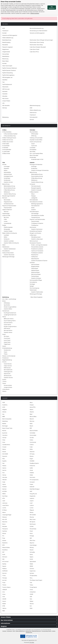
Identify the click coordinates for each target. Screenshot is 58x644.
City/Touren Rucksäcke (37, 251)
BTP (31, 428)
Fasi (3, 463)
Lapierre (32, 498)
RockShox (5, 550)
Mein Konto (5, 99)
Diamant (32, 452)
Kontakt (4, 33)
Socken (4, 380)
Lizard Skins (5, 505)
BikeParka (5, 421)
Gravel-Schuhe (8, 364)
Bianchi (32, 419)
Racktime (5, 543)
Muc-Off (4, 519)
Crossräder (33, 148)
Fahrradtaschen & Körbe (36, 202)
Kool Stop (5, 496)
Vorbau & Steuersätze (8, 253)
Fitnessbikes (33, 150)
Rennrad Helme (8, 330)
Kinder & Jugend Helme (10, 327)
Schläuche (7, 239)
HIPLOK (4, 480)
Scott (4, 555)
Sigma (31, 557)
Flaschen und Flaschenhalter (37, 219)
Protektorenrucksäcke (37, 249)
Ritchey (32, 548)
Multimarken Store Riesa (36, 45)
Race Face (32, 541)
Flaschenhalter (8, 208)
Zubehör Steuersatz (9, 255)
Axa (3, 414)
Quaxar (4, 541)
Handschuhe (6, 311)
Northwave (33, 524)
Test (3, 82)
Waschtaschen (35, 259)
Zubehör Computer (36, 190)
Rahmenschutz (34, 241)
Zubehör (34, 210)
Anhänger (34, 166)
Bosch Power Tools (7, 428)
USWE (31, 594)
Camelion (5, 435)
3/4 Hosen (6, 336)
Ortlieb (32, 526)
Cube (31, 447)
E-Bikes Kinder (6, 154)
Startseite (5, 92)
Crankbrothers (6, 445)
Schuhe (4, 362)
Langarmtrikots (8, 387)
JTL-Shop (32, 642)
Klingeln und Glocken (35, 233)
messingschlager (7, 515)
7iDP (4, 403)
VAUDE (4, 599)
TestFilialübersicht (7, 84)
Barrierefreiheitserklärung (37, 28)
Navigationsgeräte (36, 188)
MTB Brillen (7, 303)
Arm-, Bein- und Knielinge (9, 299)
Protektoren (6, 358)
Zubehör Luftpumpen (37, 239)
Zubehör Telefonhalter (37, 292)
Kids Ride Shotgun (35, 489)
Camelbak (32, 433)
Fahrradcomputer (36, 186)
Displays (33, 196)
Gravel (33, 144)
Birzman (32, 421)
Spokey (4, 564)
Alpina (31, 410)
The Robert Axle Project (36, 580)
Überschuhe (7, 374)
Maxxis (32, 512)
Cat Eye (4, 438)
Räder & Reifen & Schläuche (10, 233)
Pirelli (31, 531)
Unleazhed (33, 592)
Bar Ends (6, 217)
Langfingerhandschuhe (10, 315)
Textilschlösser (35, 276)
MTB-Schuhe (7, 368)
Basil (31, 414)
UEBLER (5, 590)
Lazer (4, 501)
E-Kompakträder (7, 150)
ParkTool (5, 531)
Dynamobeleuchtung (10, 188)
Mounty (32, 517)
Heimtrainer (33, 227)
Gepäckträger (6, 214)
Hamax (4, 475)
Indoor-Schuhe (8, 366)
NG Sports (32, 522)
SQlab (31, 564)
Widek (4, 604)
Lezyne (32, 501)
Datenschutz (33, 113)
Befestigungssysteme (37, 204)
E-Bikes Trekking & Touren (9, 138)
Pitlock (4, 533)
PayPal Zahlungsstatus (8, 75)
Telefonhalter (33, 290)
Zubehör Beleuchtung (10, 194)
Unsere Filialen (6, 101)
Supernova (33, 571)
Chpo (4, 440)
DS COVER (5, 454)
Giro (3, 473)
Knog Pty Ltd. (33, 494)
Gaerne (4, 468)
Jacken (4, 346)
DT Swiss (32, 454)
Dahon (4, 449)
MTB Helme (7, 329)
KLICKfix (5, 491)
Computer (32, 184)
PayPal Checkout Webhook (10, 68)
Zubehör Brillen (8, 309)
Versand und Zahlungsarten (10, 35)
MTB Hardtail (35, 134)
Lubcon (32, 505)
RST (3, 552)
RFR (3, 545)
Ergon (31, 459)
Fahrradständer (34, 200)
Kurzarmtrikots (8, 385)
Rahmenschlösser (36, 274)
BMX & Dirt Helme (9, 319)
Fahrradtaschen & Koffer (38, 216)
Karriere (32, 120)
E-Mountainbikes (7, 132)
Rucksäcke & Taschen (35, 243)
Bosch (31, 426)
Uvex (4, 597)
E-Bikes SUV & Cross (8, 140)
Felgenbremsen (8, 202)
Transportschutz (36, 217)
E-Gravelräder (6, 146)
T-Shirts (4, 381)
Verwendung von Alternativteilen (38, 31)
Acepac (32, 405)
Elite (4, 459)
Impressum (5, 31)
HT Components (34, 480)
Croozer (4, 447)
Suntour (32, 569)
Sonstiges (32, 284)
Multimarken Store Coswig (37, 42)
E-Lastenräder (6, 152)
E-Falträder (5, 148)
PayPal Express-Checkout (9, 70)
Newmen (5, 522)
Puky (4, 538)
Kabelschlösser (35, 270)
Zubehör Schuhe (8, 378)
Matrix (4, 512)
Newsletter (5, 45)
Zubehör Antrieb (8, 182)
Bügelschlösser (35, 267)
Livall (31, 503)
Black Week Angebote (36, 297)
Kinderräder (33, 157)
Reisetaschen (35, 255)
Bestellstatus (6, 56)
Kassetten (6, 168)
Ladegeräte (34, 198)
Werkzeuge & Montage (8, 257)
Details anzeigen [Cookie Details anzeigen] (35, 13)
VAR (31, 597)
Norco (4, 524)
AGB (4, 28)
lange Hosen (7, 342)
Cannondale (33, 435)
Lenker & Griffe (6, 216)
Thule (4, 583)
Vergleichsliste (6, 52)
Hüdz (4, 482)
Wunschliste (6, 54)
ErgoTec (4, 461)
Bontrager (5, 426)
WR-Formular (6, 89)
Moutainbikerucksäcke (37, 247)
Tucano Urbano (6, 587)
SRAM (31, 566)
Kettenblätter (7, 172)
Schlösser (32, 263)
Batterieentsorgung (35, 106)
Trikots (6, 354)
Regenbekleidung (7, 360)
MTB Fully (34, 136)
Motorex (5, 517)
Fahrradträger (35, 214)
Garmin (4, 470)
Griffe (5, 219)
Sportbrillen (7, 305)
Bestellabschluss (7, 40)
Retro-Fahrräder (34, 155)
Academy (5, 405)
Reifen (6, 237)
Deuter (4, 452)
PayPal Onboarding (7, 73)
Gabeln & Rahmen (7, 210)
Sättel (4, 245)
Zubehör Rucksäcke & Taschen (39, 261)
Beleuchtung (6, 184)
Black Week (5, 61)
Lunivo (32, 508)
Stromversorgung (34, 288)
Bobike (4, 424)
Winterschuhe (8, 376)
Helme (4, 317)
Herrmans (32, 477)
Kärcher (4, 489)
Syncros (4, 573)
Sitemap (5, 108)
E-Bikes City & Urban (8, 142)
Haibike (32, 473)
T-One (4, 576)
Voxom (4, 601)
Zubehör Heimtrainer (37, 229)
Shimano (5, 557)
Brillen (4, 301)
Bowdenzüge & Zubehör (9, 196)
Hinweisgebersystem (47, 631)
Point (31, 533)
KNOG (4, 494)
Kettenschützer (8, 174)
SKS (3, 559)
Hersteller (5, 94)
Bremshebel (7, 200)
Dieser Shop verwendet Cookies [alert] (11, 2)
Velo (31, 599)
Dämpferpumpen (36, 237)
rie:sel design (33, 545)
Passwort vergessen (8, 47)
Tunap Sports (33, 587)
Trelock (4, 585)
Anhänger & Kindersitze (36, 165)
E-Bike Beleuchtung (9, 190)
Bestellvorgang (6, 42)
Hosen (4, 334)
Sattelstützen (6, 247)
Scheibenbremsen (9, 204)
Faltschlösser (35, 268)
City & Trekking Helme (10, 321)
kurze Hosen (7, 340)
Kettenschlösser (35, 272)
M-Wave (4, 510)
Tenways (5, 578)
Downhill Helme (8, 323)
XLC (31, 606)
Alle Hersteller (6, 106)
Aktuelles (5, 96)
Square (4, 566)
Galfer (31, 468)
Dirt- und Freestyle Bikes (36, 154)
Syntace (32, 573)
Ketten (6, 170)
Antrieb (4, 165)
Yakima (4, 608)
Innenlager (7, 166)
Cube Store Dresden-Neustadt (38, 47)
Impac (31, 484)
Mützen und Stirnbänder (9, 356)
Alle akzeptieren (52, 7)
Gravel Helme (7, 325)
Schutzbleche (6, 251)
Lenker (6, 221)
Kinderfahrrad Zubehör (36, 231)
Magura (32, 510)
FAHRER (32, 461)
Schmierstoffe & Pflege (36, 280)
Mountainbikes (34, 132)
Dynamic (5, 456)
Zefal (31, 608)
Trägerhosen (7, 344)
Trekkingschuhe (8, 372)
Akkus (33, 194)
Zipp (4, 611)
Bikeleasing (5, 117)
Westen (4, 391)
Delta (31, 449)
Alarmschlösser (35, 265)
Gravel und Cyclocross (36, 142)
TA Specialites (33, 576)
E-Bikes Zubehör (34, 192)
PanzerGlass (33, 529)
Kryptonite (33, 496)
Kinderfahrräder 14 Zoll (37, 159)
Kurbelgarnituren (8, 176)
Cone (4, 442)
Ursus (4, 594)
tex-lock (4, 580)
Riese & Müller (6, 548)
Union (31, 590)
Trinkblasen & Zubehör (37, 223)
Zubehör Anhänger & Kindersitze (40, 170)
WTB (4, 606)
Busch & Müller (34, 431)
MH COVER (33, 515)
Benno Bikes (33, 417)
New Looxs (33, 519)
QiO (31, 538)
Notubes (5, 526)
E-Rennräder (6, 144)
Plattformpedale (8, 227)
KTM (4, 498)
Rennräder (33, 152)
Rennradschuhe (8, 370)
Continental (33, 442)
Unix (4, 592)
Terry (31, 578)
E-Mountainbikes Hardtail (11, 134)
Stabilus (4, 569)
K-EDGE (4, 487)
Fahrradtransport (34, 212)
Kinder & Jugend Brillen (10, 307)
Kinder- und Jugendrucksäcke (39, 245)
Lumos (4, 508)
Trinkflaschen (35, 225)
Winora (32, 604)
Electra (32, 456)
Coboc (31, 440)
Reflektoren (7, 192)
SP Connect (5, 562)
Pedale (4, 225)
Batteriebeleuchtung (9, 186)
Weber (32, 601)
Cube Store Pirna (34, 52)
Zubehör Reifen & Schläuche (11, 243)
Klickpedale (7, 229)
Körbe (33, 208)
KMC (31, 491)
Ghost (31, 470)
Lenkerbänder (8, 223)
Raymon (32, 543)
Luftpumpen (33, 235)
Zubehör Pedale (8, 231)
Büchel (4, 431)
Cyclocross (34, 146)
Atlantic (32, 412)
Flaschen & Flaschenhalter (9, 206)
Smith (31, 559)
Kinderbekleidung (7, 348)
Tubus (31, 585)
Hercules (5, 477)
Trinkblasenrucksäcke (37, 253)
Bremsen (5, 198)
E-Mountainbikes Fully (10, 136)
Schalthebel (7, 178)
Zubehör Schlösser (36, 278)
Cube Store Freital (34, 49)
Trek (31, 583)
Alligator (5, 410)
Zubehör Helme (8, 332)
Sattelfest (5, 80)
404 (3, 103)
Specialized (33, 562)
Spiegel (32, 286)
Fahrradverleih (34, 117)
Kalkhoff (32, 487)
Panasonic (5, 529)
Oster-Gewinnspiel (7, 66)
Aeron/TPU (33, 407)
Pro (3, 536)
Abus (31, 403)
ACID (4, 407)
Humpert (32, 482)
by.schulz (5, 433)
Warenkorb (5, 87)
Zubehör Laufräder (9, 241)
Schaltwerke (7, 180)
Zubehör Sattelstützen (10, 249)
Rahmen (6, 212)
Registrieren (6, 49)
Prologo (32, 536)
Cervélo (32, 438)
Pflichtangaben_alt (7, 77)
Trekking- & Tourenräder (36, 138)
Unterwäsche (6, 389)
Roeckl (32, 550)
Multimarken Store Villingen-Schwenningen (41, 40)
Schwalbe (32, 552)
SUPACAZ (5, 571)
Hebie (31, 475)
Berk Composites (7, 419)
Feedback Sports (34, 463)
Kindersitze (34, 168)
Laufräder (6, 235)
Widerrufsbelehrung (8, 38)
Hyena (4, 484)
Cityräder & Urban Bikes (36, 140)
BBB (4, 417)
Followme (32, 466)
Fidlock (4, 466)
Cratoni (32, 445)
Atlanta (4, 412)
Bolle (31, 424)
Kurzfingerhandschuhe (10, 313)
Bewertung (5, 59)
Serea (31, 555)
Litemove (5, 503)
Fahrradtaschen (35, 206)
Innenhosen (7, 338)
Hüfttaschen (35, 257)
